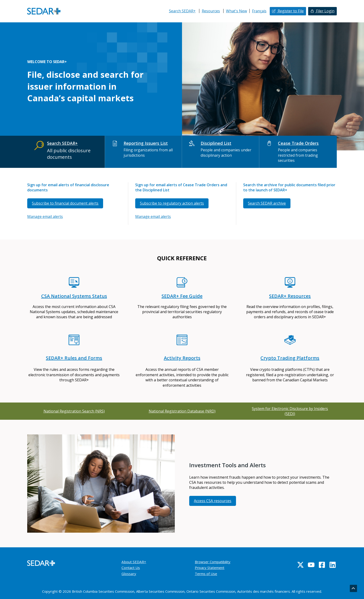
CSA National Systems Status (74, 296)
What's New (236, 11)
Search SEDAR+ (182, 11)
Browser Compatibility (214, 562)
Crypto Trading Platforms (290, 358)
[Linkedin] (333, 565)
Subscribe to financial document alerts (65, 203)
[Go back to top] (353, 589)
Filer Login (325, 11)
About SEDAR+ (134, 562)
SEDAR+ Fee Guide (182, 296)
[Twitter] (300, 565)
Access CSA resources (213, 501)
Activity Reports (182, 358)
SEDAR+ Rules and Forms (74, 358)
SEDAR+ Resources (290, 296)
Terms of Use (207, 574)
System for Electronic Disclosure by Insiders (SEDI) (290, 411)
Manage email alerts (45, 217)
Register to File (290, 11)
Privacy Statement (211, 568)
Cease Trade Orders (298, 143)
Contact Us (131, 568)
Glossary (129, 574)
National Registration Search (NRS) (74, 411)
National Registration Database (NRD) (182, 411)
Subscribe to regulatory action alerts (172, 203)
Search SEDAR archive (267, 203)
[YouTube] (311, 565)
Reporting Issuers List (145, 143)
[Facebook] (322, 565)
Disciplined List (216, 143)
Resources (211, 11)
